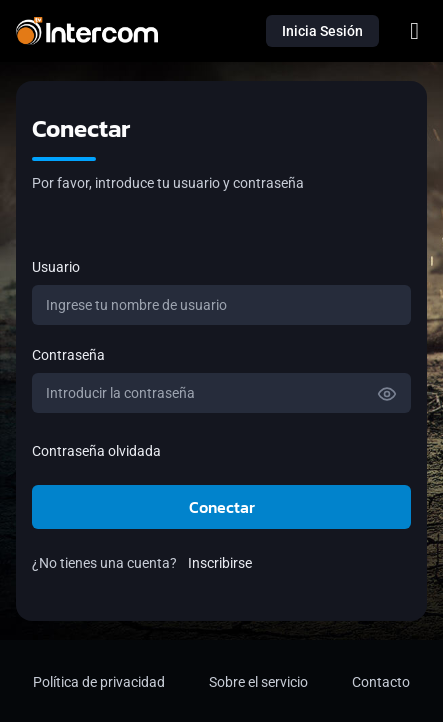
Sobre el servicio (258, 682)
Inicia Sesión (322, 31)
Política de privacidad (99, 682)
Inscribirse (220, 563)
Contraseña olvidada (96, 451)
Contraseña (68, 355)
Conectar (222, 507)
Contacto (381, 682)
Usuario (56, 267)
